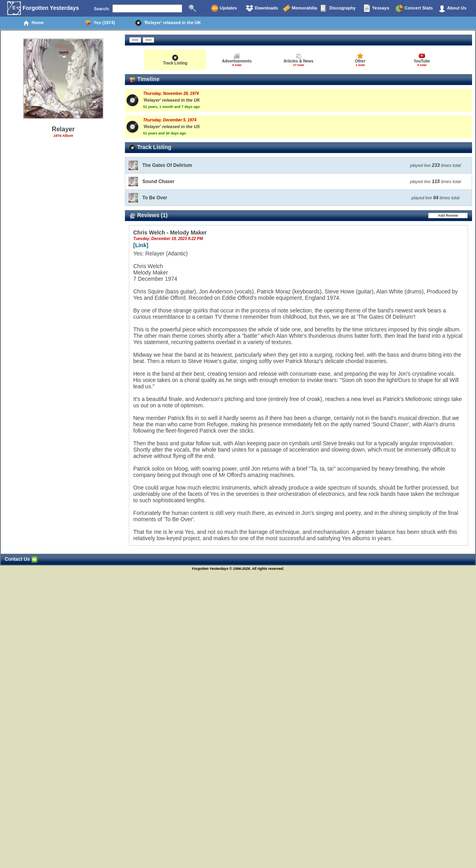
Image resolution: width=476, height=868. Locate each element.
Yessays (376, 8)
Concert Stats (414, 8)
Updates (224, 8)
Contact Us (21, 559)
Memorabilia (300, 8)
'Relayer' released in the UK (168, 23)
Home (33, 23)
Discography (338, 8)
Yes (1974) (100, 23)
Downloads (262, 8)
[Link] (141, 245)
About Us (452, 8)
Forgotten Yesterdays (43, 8)
